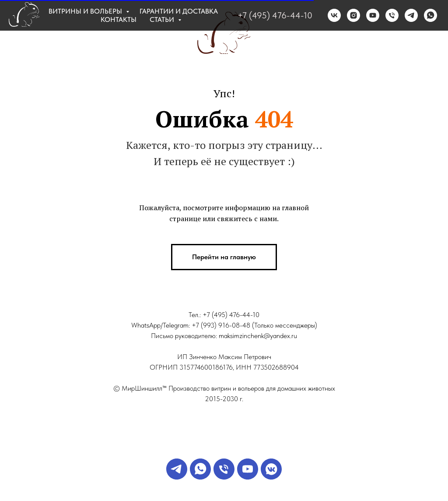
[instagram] (353, 15)
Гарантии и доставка (179, 11)
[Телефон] (392, 15)
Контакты (119, 19)
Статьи (163, 19)
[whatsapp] (430, 15)
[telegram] (411, 15)
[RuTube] (373, 15)
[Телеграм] (177, 477)
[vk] (334, 15)
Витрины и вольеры (86, 11)
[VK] (271, 477)
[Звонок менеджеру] (224, 477)
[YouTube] (248, 477)
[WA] (200, 477)
